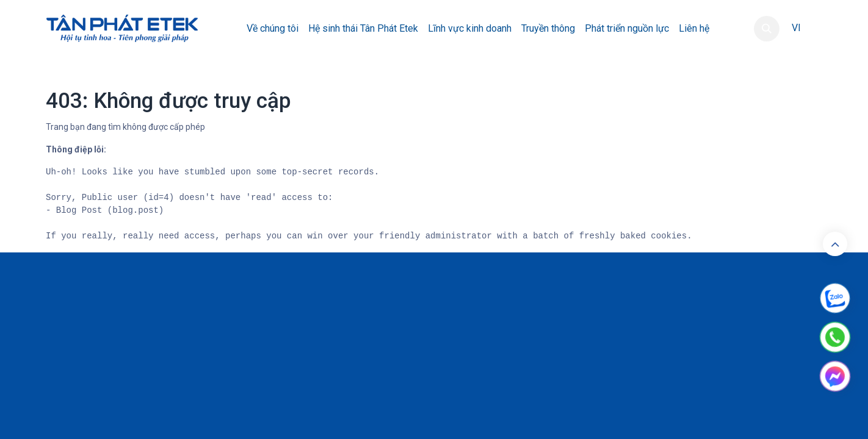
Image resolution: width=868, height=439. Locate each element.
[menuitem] (273, 29)
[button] (767, 29)
